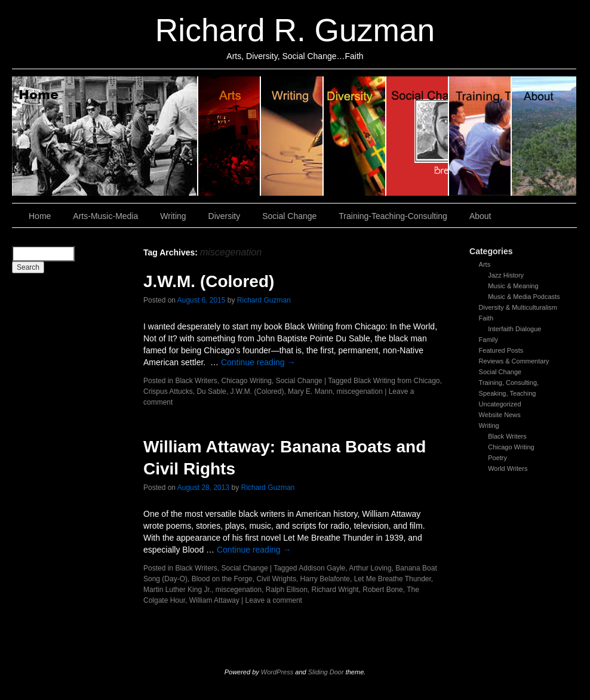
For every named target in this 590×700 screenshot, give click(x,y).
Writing (292, 136)
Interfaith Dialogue (514, 329)
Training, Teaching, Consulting (480, 136)
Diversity (355, 136)
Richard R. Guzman (295, 30)
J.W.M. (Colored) (209, 281)
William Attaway (214, 600)
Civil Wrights (276, 579)
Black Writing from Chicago (397, 381)
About (544, 136)
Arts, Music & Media (230, 136)
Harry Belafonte (325, 579)
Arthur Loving (370, 568)
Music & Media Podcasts (524, 297)
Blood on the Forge (222, 579)
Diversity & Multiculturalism (518, 307)
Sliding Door (326, 672)
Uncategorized (500, 404)
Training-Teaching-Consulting (393, 216)
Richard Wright (335, 590)
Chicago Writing (511, 447)
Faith (486, 318)
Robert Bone (382, 590)
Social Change (418, 136)
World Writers (508, 468)
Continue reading (258, 362)
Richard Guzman (264, 300)
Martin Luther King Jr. (177, 590)
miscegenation (359, 391)
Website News (500, 415)
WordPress (277, 672)
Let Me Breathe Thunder (393, 579)
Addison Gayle (322, 568)
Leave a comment (274, 600)
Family (488, 340)
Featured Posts (501, 350)
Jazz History (506, 275)
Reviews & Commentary (514, 361)
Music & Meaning (513, 286)
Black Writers (507, 436)
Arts (485, 264)
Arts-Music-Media (105, 216)
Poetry (497, 458)
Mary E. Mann (310, 391)
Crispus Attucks (168, 391)
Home (105, 136)
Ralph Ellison (287, 590)
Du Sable (211, 391)
